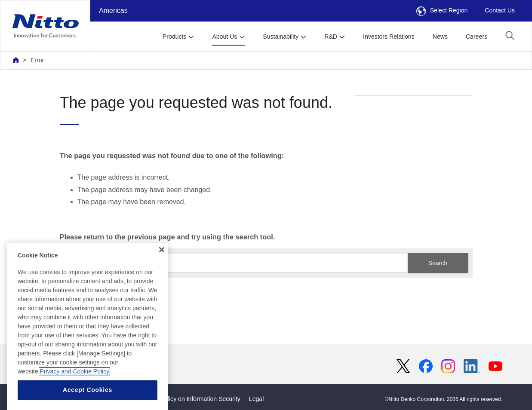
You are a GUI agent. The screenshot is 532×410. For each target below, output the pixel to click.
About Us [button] (224, 37)
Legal (256, 399)
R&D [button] (331, 37)
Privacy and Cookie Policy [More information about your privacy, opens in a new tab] (74, 394)
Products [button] (175, 37)
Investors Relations (389, 37)
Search (438, 263)
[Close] (162, 272)
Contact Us (500, 10)
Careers (477, 37)
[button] (510, 35)
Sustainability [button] (281, 37)
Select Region (442, 10)
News (440, 37)
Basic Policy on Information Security (192, 399)
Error (37, 60)
